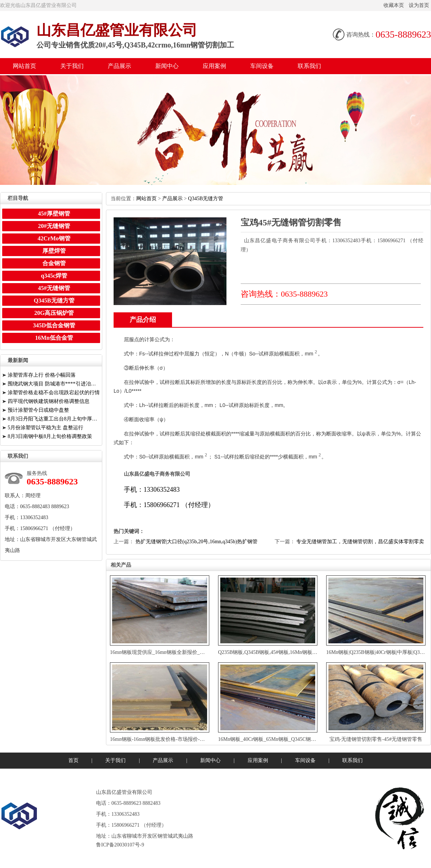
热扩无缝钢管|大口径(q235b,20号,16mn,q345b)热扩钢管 (197, 542)
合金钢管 (54, 263)
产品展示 (119, 66)
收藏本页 (394, 5)
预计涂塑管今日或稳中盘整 (38, 410)
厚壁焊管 (54, 251)
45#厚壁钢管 (54, 214)
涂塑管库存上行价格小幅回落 (42, 375)
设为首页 (419, 5)
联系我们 (309, 66)
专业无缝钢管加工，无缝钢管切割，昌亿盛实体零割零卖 (360, 542)
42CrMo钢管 (54, 238)
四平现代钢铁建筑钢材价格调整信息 (49, 401)
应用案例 (214, 66)
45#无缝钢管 (54, 288)
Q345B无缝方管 (206, 199)
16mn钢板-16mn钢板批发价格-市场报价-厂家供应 (165, 739)
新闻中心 (167, 66)
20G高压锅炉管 (54, 313)
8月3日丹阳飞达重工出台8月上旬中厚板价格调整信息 (54, 419)
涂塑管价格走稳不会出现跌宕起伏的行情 (54, 393)
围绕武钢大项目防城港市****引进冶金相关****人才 (54, 384)
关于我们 (72, 66)
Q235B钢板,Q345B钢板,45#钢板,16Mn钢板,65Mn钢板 (277, 652)
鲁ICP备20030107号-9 (120, 845)
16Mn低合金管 (54, 338)
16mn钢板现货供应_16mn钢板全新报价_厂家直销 (165, 652)
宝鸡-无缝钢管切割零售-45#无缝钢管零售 (376, 739)
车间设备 (262, 66)
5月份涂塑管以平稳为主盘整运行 (45, 428)
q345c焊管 (54, 276)
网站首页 (24, 66)
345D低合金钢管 (54, 325)
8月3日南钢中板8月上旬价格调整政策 (50, 436)
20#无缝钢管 (54, 226)
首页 (73, 760)
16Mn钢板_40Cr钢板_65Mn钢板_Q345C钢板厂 (270, 739)
